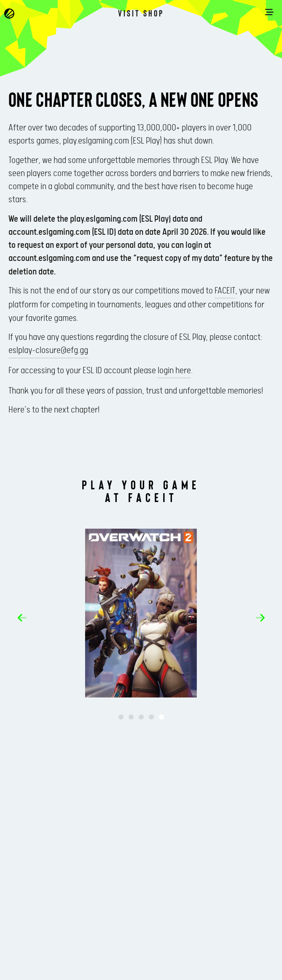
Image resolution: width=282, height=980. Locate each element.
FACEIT (225, 291)
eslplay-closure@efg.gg (48, 350)
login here (174, 371)
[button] (22, 618)
